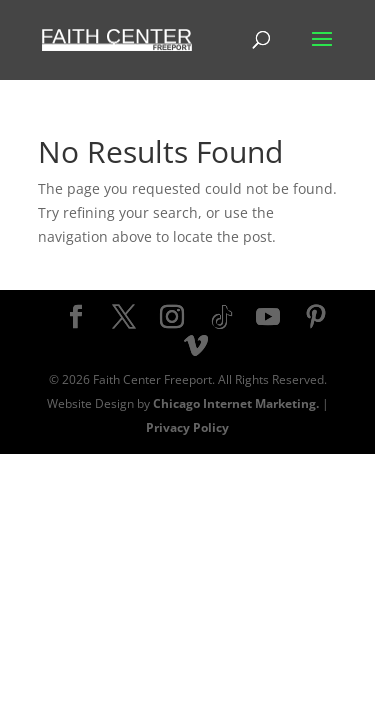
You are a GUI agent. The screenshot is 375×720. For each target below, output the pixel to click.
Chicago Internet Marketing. (236, 403)
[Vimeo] (196, 346)
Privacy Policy (187, 427)
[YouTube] (268, 317)
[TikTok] (222, 318)
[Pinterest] (316, 317)
